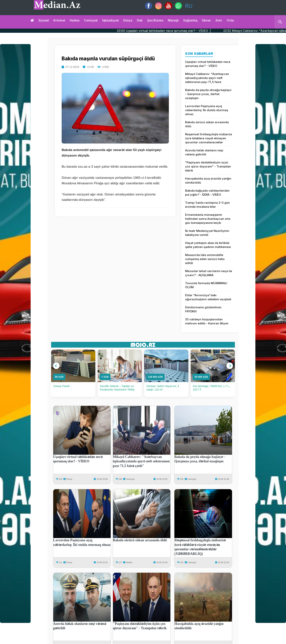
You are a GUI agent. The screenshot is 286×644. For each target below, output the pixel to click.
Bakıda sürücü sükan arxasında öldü (207, 124)
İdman (206, 20)
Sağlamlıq (190, 20)
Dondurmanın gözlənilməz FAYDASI (203, 309)
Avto (219, 20)
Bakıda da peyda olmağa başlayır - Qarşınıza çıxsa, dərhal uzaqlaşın (208, 94)
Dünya (128, 20)
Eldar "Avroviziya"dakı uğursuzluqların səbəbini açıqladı (208, 297)
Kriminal (59, 20)
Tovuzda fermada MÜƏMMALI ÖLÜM (206, 285)
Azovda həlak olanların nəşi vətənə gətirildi (204, 152)
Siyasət (44, 20)
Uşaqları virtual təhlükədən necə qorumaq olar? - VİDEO (208, 64)
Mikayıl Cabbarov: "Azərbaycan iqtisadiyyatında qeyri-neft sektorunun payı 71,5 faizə (207, 78)
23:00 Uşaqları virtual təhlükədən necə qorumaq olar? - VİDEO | (179, 31)
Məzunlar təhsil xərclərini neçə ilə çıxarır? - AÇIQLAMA (209, 273)
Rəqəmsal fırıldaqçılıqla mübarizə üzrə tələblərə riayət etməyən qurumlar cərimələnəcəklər (209, 138)
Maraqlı (173, 20)
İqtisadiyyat (110, 20)
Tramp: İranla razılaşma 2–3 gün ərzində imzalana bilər (207, 205)
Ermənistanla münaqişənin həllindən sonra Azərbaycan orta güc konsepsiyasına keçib (208, 219)
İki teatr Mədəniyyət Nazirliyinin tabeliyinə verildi (207, 233)
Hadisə (75, 20)
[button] (56, 366)
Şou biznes (155, 20)
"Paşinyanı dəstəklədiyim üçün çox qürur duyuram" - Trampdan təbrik (208, 166)
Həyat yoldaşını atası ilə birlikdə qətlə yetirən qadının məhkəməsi (208, 245)
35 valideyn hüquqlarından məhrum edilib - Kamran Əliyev (207, 321)
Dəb (140, 20)
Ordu (230, 20)
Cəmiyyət (91, 20)
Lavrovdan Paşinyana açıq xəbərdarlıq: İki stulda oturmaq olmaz (207, 110)
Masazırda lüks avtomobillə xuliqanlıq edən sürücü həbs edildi (205, 259)
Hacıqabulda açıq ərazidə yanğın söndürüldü (208, 180)
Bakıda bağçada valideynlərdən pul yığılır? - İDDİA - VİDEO (207, 193)
